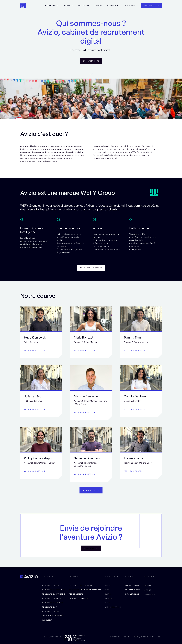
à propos (130, 6)
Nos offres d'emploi (90, 6)
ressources (113, 6)
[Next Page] (91, 490)
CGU (160, 637)
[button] (52, 7)
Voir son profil (33, 350)
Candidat (68, 6)
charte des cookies (120, 637)
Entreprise (52, 6)
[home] (23, 6)
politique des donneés (144, 637)
